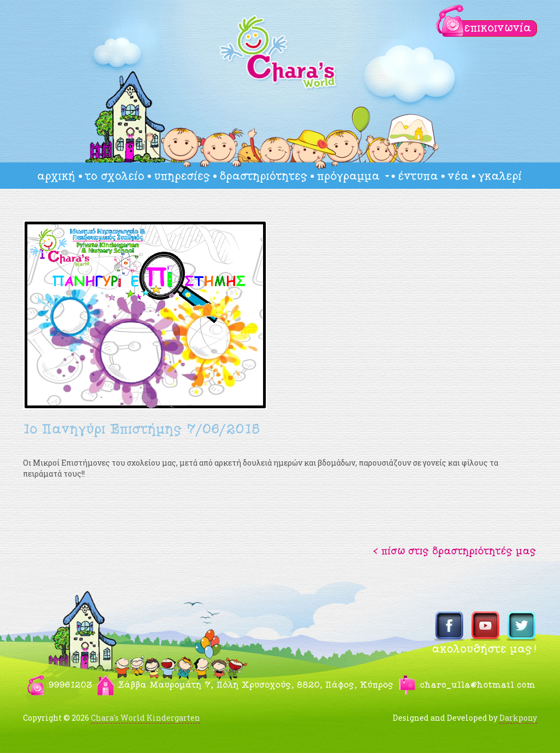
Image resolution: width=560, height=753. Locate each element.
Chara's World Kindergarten (145, 718)
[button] (455, 550)
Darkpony (518, 718)
